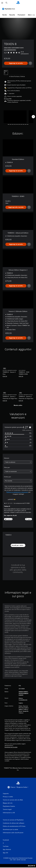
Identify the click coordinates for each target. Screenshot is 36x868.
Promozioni (21, 15)
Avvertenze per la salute (11, 747)
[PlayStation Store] (9, 9)
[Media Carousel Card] (15, 117)
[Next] (33, 117)
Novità (5, 15)
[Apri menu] (2, 3)
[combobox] (18, 462)
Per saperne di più (10, 515)
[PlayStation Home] (18, 3)
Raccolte (12, 15)
